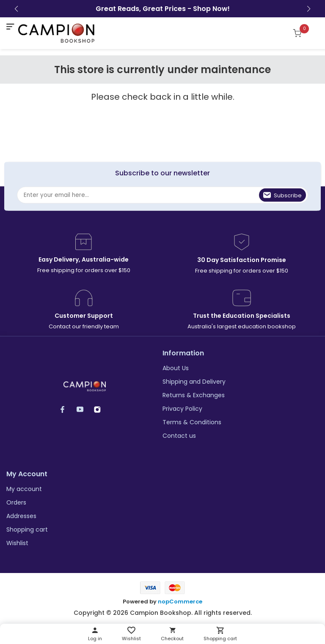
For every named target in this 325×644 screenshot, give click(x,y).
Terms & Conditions (192, 422)
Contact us (179, 436)
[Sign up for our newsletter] (162, 195)
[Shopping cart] (302, 33)
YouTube (84, 409)
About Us (176, 368)
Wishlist (17, 543)
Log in (95, 639)
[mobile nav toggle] (10, 27)
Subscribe (288, 195)
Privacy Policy (182, 409)
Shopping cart (27, 529)
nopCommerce (180, 602)
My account (24, 489)
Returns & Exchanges (194, 395)
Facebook (67, 409)
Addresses (21, 516)
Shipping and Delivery (194, 382)
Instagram (101, 409)
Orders (16, 502)
